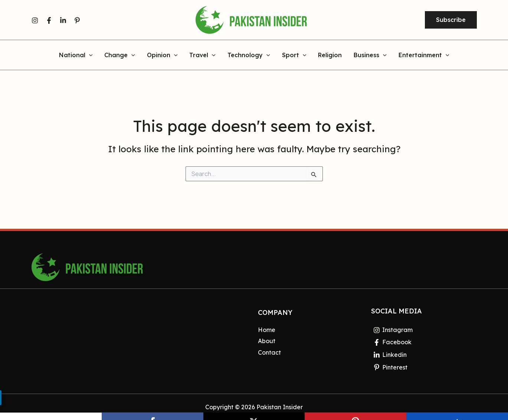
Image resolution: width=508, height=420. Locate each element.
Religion (330, 55)
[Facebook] (49, 20)
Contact (269, 352)
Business (370, 55)
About (267, 341)
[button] (451, 20)
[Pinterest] (77, 20)
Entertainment (424, 55)
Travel (202, 55)
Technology (249, 55)
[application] (89, 55)
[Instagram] (35, 20)
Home (267, 330)
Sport (294, 55)
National (76, 55)
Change (120, 55)
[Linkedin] (63, 20)
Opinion (162, 55)
